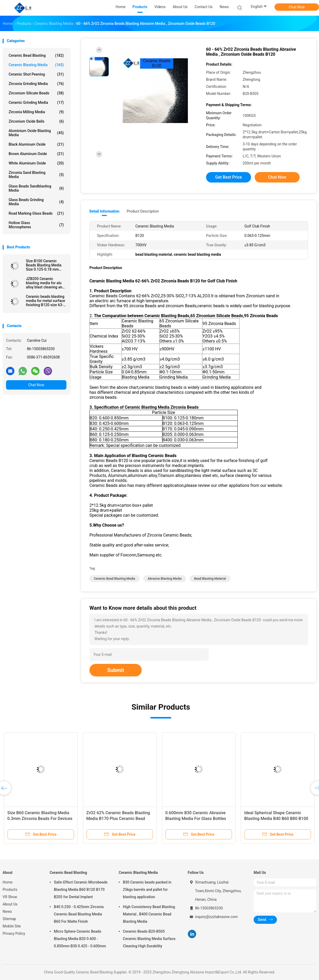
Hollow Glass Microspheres (36, 225)
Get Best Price (229, 177)
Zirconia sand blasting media (36, 175)
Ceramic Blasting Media (36, 65)
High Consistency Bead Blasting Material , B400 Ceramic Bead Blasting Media (149, 914)
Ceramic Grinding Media (36, 102)
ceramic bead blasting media (115, 579)
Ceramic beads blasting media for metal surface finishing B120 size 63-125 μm (45, 301)
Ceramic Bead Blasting (36, 55)
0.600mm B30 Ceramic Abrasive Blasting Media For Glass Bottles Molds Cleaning (196, 819)
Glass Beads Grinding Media (36, 202)
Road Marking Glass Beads (36, 213)
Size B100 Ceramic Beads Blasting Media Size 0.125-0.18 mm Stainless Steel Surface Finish (45, 265)
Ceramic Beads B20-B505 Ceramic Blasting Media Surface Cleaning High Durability (149, 939)
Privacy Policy (14, 933)
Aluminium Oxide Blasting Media (36, 133)
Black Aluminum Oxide (36, 144)
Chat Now (297, 7)
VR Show (10, 897)
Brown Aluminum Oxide (36, 154)
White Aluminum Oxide (36, 163)
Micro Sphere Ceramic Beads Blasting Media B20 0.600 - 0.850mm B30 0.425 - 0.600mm (80, 939)
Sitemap (9, 919)
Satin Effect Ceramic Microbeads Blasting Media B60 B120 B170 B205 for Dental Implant (81, 890)
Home (8, 882)
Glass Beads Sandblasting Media (36, 188)
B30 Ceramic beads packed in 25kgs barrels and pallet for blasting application (147, 890)
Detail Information (104, 211)
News (7, 911)
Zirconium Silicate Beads (36, 93)
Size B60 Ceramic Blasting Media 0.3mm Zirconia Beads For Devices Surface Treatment (40, 819)
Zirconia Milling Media (36, 112)
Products (10, 890)
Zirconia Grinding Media (36, 84)
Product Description (143, 211)
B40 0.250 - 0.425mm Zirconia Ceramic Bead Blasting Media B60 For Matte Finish (79, 914)
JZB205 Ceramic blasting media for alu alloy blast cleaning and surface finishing (45, 283)
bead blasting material (210, 579)
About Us (10, 904)
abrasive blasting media (165, 579)
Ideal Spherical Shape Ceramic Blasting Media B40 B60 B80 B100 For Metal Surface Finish (276, 819)
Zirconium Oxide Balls (36, 121)
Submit (116, 670)
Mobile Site (12, 926)
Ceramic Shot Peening (36, 74)
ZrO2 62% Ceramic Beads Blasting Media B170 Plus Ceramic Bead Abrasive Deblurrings (118, 819)
